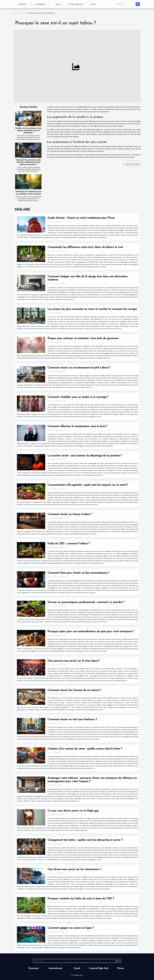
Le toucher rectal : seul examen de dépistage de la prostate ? (85, 456)
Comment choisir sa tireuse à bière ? (69, 514)
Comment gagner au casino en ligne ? (71, 928)
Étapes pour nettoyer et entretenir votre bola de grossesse (83, 338)
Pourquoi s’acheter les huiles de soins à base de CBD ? (81, 899)
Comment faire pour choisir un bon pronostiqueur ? (78, 573)
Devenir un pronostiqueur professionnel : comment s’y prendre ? (86, 602)
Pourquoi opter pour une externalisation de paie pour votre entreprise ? (91, 632)
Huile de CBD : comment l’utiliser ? (69, 544)
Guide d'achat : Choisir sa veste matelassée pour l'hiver (81, 218)
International (40, 4)
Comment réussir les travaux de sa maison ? (74, 690)
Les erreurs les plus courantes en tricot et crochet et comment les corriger (92, 309)
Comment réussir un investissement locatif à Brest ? (79, 368)
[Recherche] (125, 4)
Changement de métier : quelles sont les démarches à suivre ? (85, 840)
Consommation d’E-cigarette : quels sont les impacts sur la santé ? (88, 485)
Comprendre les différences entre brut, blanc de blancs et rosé (85, 247)
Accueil (16, 13)
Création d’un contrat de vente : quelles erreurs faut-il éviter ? (85, 749)
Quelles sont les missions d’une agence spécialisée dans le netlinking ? (28, 131)
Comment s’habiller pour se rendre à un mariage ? (78, 397)
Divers (94, 4)
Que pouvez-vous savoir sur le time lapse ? (73, 661)
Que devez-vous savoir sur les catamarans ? (74, 869)
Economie (22, 4)
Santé (58, 4)
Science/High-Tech (76, 4)
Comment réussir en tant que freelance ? (72, 719)
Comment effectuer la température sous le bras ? (77, 426)
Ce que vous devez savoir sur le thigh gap (73, 811)
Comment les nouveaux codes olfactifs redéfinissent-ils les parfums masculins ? (28, 162)
